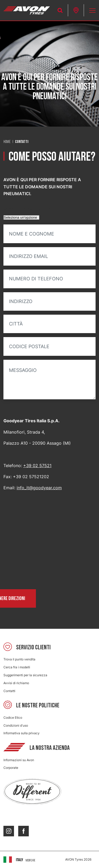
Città (16, 324)
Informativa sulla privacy (22, 733)
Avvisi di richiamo (16, 683)
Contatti (9, 691)
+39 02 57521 (37, 466)
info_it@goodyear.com (39, 488)
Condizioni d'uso (16, 725)
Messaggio (23, 370)
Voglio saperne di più (29, 209)
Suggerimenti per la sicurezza (25, 675)
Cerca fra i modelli (17, 667)
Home (7, 142)
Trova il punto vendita (19, 659)
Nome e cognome (32, 234)
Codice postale (29, 347)
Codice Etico (13, 718)
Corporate (11, 768)
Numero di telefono (36, 279)
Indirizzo (21, 301)
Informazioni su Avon (19, 760)
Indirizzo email (29, 256)
